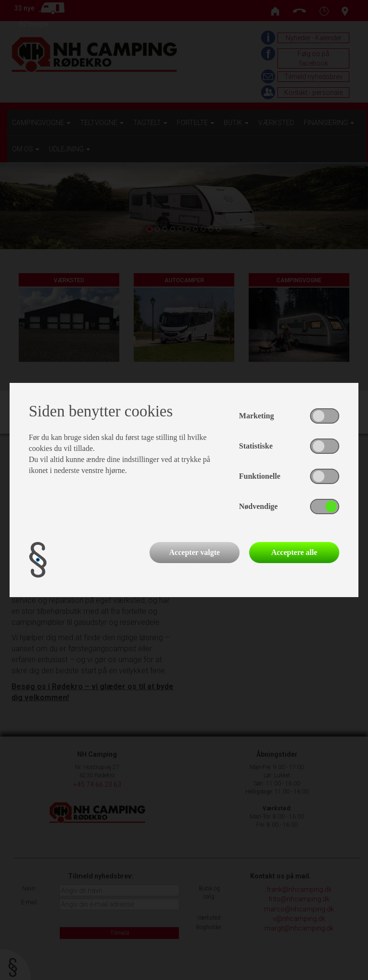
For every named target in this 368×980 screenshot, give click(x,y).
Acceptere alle (294, 552)
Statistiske (256, 446)
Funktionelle (260, 476)
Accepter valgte (195, 552)
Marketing (257, 416)
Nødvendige (259, 506)
